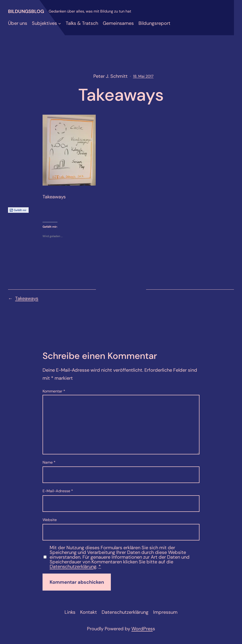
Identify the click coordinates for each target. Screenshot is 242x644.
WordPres (142, 629)
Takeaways (27, 298)
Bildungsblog (26, 11)
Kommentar (54, 391)
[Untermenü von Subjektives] (60, 23)
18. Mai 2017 (143, 76)
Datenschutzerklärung (73, 566)
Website (50, 520)
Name (49, 462)
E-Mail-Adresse (58, 491)
